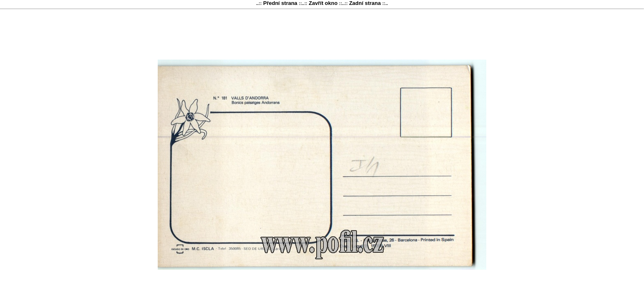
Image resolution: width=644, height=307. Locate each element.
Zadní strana (365, 3)
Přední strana (280, 3)
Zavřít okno (323, 3)
